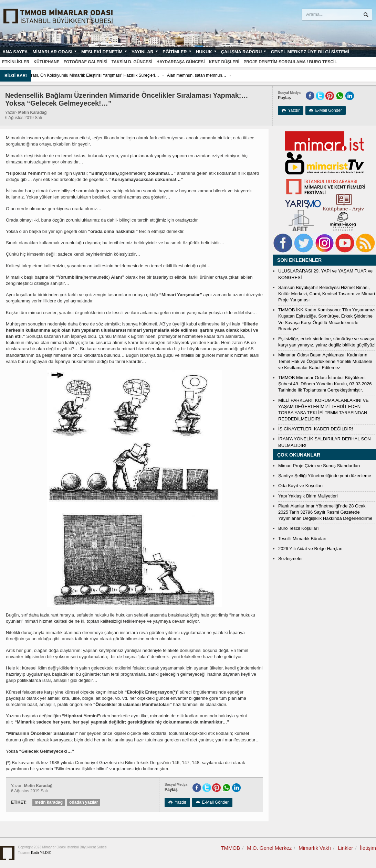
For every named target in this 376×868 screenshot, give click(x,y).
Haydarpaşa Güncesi (180, 62)
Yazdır (291, 110)
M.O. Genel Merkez (269, 848)
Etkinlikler (16, 62)
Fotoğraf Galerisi (86, 62)
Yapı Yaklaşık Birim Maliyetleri (308, 496)
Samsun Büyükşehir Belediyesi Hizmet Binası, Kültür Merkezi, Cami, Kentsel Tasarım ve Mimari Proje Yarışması (327, 294)
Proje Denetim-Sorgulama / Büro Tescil (290, 62)
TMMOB (230, 848)
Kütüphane (46, 62)
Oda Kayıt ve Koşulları (300, 486)
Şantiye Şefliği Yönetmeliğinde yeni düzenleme (325, 476)
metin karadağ (49, 802)
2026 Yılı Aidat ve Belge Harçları (310, 549)
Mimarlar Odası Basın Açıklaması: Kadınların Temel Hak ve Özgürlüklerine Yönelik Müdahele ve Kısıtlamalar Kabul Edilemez (325, 361)
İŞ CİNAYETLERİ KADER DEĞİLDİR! (316, 429)
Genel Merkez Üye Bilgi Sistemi (310, 52)
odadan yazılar (83, 802)
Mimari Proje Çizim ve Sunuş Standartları (319, 466)
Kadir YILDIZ (41, 853)
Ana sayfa (15, 52)
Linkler (345, 848)
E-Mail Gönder (326, 110)
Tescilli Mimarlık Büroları (302, 539)
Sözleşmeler (291, 559)
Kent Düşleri (224, 62)
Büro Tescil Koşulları (299, 528)
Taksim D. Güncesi (132, 62)
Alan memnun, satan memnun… (253, 75)
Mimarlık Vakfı (315, 848)
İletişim (368, 848)
